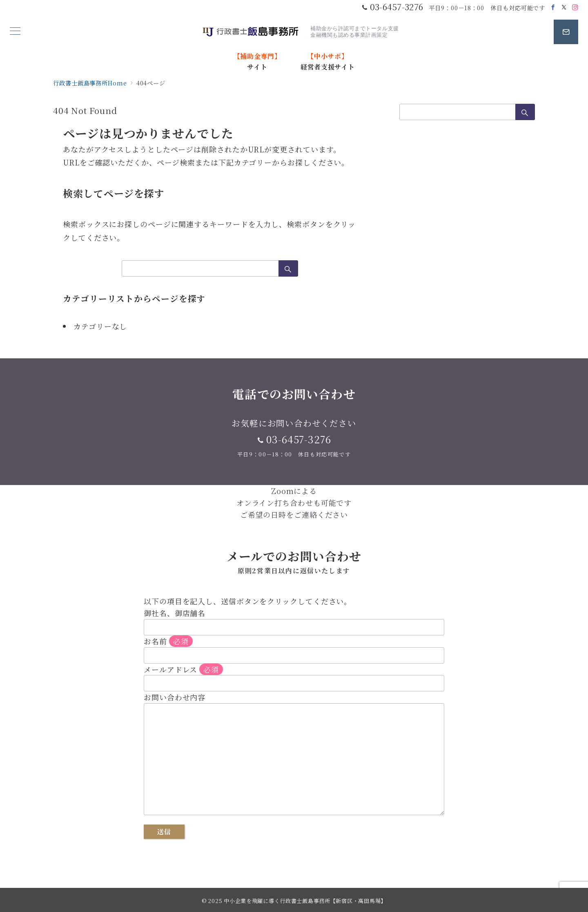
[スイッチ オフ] (566, 32)
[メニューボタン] (15, 32)
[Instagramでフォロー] (575, 7)
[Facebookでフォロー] (553, 7)
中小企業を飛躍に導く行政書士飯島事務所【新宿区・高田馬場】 (305, 901)
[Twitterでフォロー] (564, 7)
